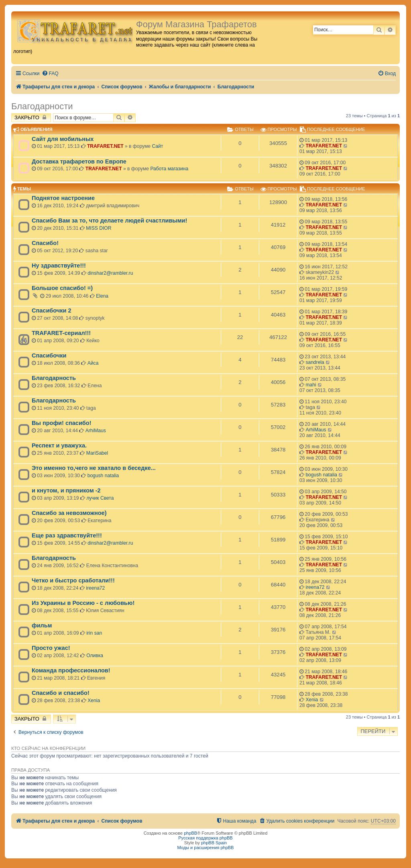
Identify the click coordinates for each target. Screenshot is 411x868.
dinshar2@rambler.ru (110, 273)
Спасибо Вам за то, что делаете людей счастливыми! (109, 221)
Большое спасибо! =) (62, 288)
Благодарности (42, 106)
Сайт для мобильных (63, 139)
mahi (311, 385)
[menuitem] (50, 74)
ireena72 (95, 588)
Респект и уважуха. (59, 445)
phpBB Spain (214, 843)
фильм (42, 625)
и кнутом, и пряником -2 (66, 490)
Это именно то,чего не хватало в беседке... (94, 468)
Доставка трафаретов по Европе (79, 161)
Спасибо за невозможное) (69, 513)
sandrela (315, 362)
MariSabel (97, 453)
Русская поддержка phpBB (205, 838)
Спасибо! (45, 243)
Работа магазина (169, 169)
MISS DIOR (99, 228)
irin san (94, 633)
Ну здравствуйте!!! (59, 266)
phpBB (190, 833)
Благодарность (54, 378)
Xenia (94, 701)
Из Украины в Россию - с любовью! (83, 603)
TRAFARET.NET (105, 146)
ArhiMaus (96, 431)
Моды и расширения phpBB (206, 848)
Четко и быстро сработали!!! (73, 580)
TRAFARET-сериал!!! (61, 333)
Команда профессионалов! (71, 670)
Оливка (95, 656)
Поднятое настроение (63, 198)
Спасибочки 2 (52, 310)
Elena (102, 296)
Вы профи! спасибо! (61, 423)
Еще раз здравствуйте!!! (67, 535)
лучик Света (100, 498)
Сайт (157, 146)
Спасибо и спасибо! (61, 693)
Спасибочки (49, 355)
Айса (93, 363)
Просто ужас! (51, 648)
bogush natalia (103, 476)
